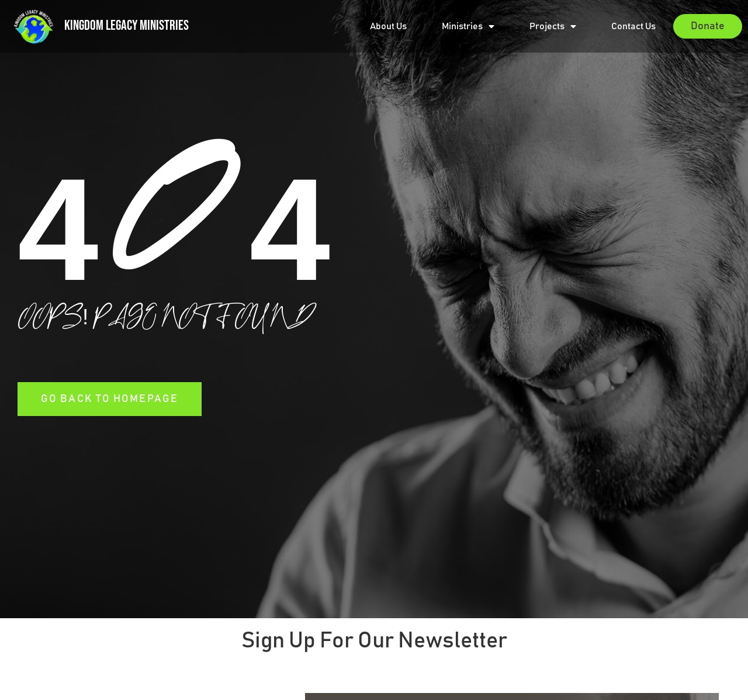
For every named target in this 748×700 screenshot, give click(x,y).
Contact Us (633, 26)
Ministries (468, 26)
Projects (553, 26)
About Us (388, 26)
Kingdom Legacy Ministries (127, 25)
